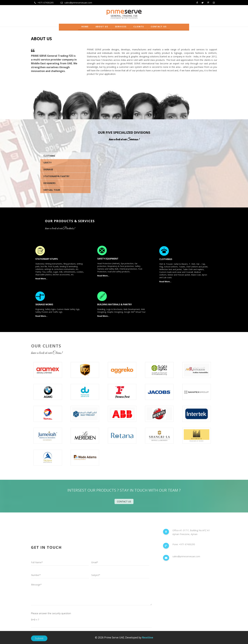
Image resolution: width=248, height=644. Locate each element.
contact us (124, 503)
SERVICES (121, 27)
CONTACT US (159, 27)
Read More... (47, 275)
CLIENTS (139, 27)
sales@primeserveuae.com (76, 3)
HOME (85, 27)
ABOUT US (102, 27)
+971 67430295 (44, 3)
